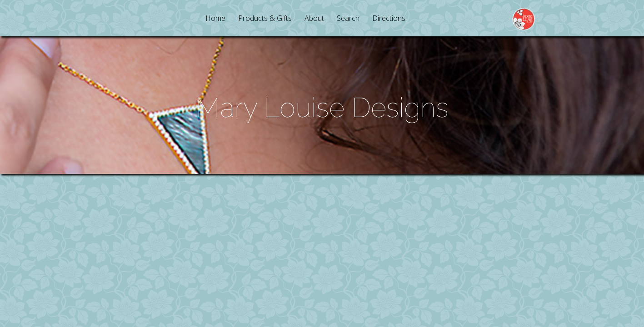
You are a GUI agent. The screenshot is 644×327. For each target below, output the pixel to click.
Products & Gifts (265, 19)
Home (215, 19)
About (314, 19)
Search (348, 19)
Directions (389, 19)
